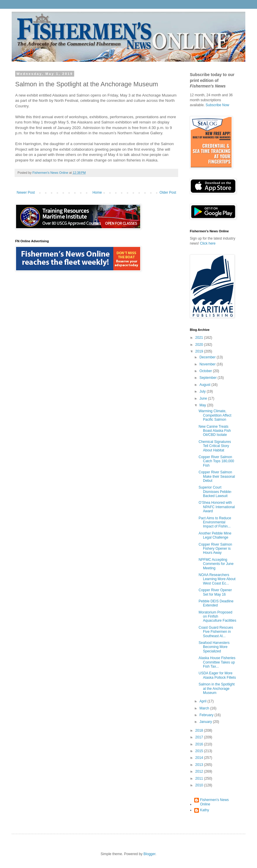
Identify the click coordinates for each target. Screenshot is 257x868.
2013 (200, 765)
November (208, 364)
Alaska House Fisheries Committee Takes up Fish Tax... (217, 662)
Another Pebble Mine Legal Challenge (215, 535)
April (203, 701)
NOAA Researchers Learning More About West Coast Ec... (217, 579)
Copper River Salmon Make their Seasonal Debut (217, 476)
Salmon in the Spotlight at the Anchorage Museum (217, 689)
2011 (200, 778)
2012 (200, 771)
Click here (208, 243)
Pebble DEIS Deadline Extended (216, 603)
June (204, 398)
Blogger (149, 854)
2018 (200, 731)
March (205, 708)
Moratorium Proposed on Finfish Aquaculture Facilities (217, 617)
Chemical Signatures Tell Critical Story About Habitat (215, 446)
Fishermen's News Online (214, 802)
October (206, 371)
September (209, 378)
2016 (200, 744)
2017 (200, 737)
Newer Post (26, 192)
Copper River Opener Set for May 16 (215, 592)
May (203, 405)
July (203, 391)
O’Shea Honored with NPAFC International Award (217, 507)
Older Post (168, 192)
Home (97, 192)
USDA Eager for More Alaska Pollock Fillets (217, 675)
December (208, 357)
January (206, 722)
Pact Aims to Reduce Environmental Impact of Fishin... (215, 522)
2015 (200, 751)
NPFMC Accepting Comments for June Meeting (216, 564)
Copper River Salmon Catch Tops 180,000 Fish (216, 461)
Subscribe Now (217, 105)
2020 (200, 345)
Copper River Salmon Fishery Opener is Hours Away (215, 549)
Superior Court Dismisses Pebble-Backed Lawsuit (215, 492)
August (205, 385)
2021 (200, 338)
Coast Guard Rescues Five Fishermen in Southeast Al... (216, 632)
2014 (200, 758)
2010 (200, 785)
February (207, 715)
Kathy (205, 810)
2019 (200, 351)
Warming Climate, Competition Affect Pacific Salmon (215, 415)
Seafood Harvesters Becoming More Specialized (214, 647)
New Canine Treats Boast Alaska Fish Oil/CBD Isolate (215, 431)
